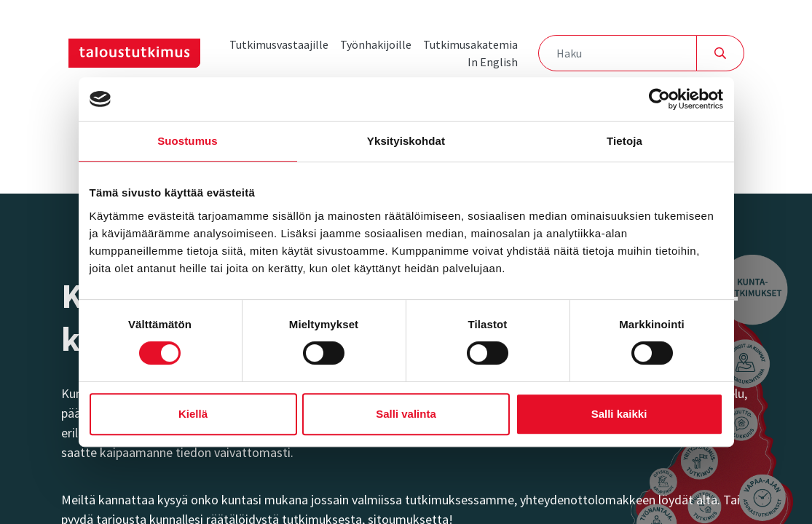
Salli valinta (406, 414)
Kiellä (193, 414)
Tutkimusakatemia (470, 44)
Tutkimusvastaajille (279, 44)
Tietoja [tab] (624, 141)
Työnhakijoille (376, 44)
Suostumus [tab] (188, 141)
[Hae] (721, 53)
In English (493, 62)
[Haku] (617, 53)
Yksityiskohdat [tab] (406, 141)
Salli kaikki (619, 414)
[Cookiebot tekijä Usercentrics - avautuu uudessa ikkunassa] (659, 99)
